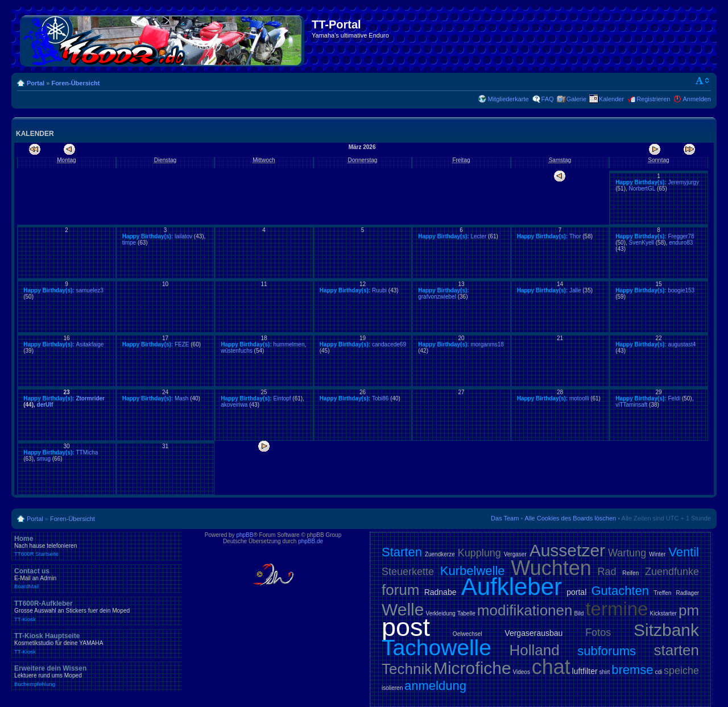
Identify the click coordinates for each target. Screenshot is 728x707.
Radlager (687, 593)
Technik (407, 669)
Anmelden (697, 99)
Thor (575, 236)
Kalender (611, 99)
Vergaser (515, 554)
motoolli (579, 398)
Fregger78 (681, 236)
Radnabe (440, 592)
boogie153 (681, 290)
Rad (607, 572)
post (406, 627)
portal (576, 592)
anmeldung (435, 686)
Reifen (630, 573)
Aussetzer (567, 550)
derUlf (45, 405)
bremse (632, 670)
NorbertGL (642, 189)
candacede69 (389, 344)
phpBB (245, 535)
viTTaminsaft (631, 405)
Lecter (478, 236)
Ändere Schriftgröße (703, 81)
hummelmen (289, 344)
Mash (181, 398)
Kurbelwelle (473, 571)
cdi (658, 672)
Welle (403, 609)
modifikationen (525, 610)
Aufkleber (512, 587)
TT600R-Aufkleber (97, 611)
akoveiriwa (234, 405)
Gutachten (620, 591)
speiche (681, 671)
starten (677, 650)
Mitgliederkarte (508, 99)
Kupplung (479, 553)
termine (617, 609)
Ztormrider (90, 398)
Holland (535, 650)
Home (97, 546)
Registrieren (653, 99)
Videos (521, 672)
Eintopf (282, 398)
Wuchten (551, 568)
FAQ (548, 99)
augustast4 (682, 344)
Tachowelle (437, 648)
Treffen (662, 593)
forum (400, 590)
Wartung (627, 553)
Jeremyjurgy (683, 182)
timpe (129, 243)
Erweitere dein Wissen (97, 676)
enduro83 (681, 243)
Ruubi (379, 290)
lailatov (183, 236)
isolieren (392, 688)
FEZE (182, 344)
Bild (579, 613)
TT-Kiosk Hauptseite (97, 643)
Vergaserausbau (533, 633)
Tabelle (466, 613)
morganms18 (487, 344)
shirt (605, 672)
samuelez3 (89, 290)
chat (551, 667)
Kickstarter (663, 613)
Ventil (684, 552)
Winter (657, 554)
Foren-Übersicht (75, 83)
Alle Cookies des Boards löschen (570, 518)
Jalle (575, 290)
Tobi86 (380, 398)
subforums (607, 651)
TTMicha (87, 452)
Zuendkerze (440, 554)
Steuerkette (408, 572)
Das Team (505, 518)
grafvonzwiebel (437, 297)
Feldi (674, 398)
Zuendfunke (672, 572)
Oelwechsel (468, 634)
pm (689, 610)
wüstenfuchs (237, 351)
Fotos (598, 632)
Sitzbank (666, 630)
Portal (36, 83)
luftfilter (585, 671)
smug (44, 459)
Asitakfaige (90, 344)
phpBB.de (311, 541)
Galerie (576, 99)
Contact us (97, 578)
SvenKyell (642, 243)
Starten (402, 552)
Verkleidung (441, 613)
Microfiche (472, 668)
